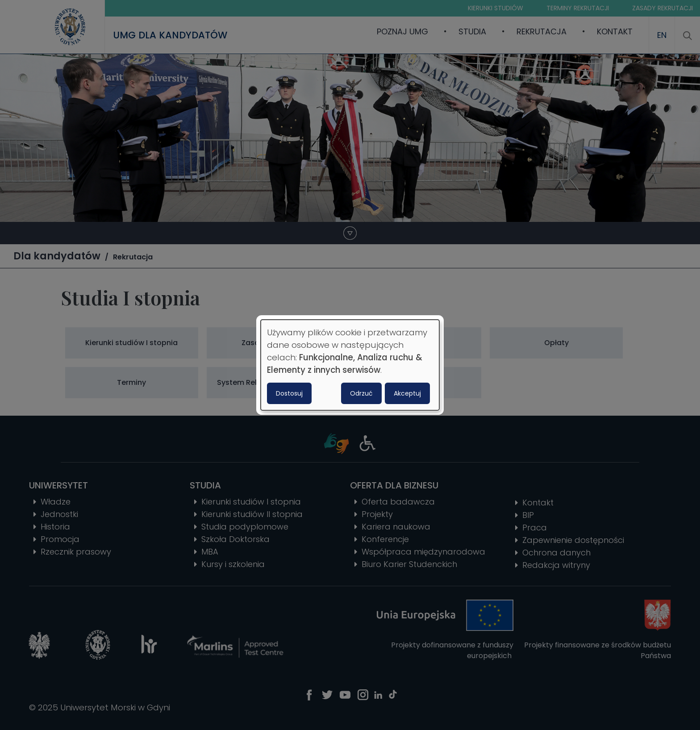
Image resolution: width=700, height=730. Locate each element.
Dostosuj (289, 393)
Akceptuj (407, 393)
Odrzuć (361, 393)
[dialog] (350, 365)
